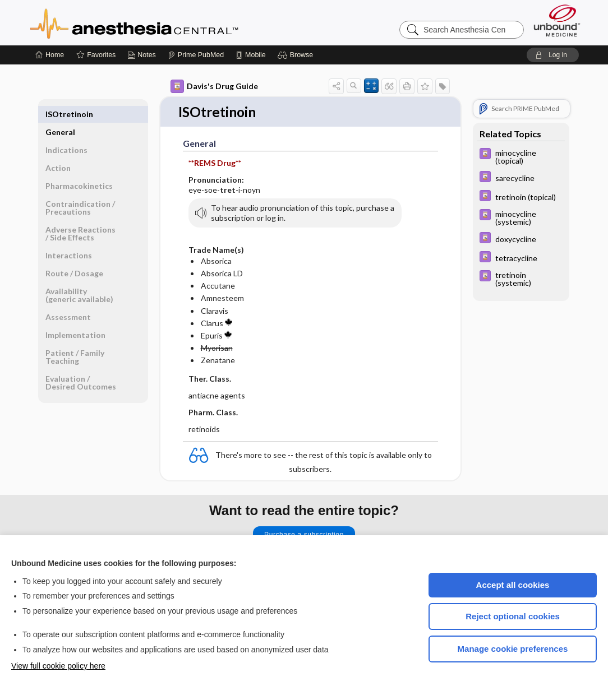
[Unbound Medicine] (557, 20)
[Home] (50, 55)
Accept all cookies (513, 585)
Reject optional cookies (513, 616)
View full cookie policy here (58, 666)
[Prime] (196, 55)
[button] (297, 55)
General (60, 114)
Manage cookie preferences (513, 649)
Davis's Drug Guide (214, 86)
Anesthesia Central (169, 22)
